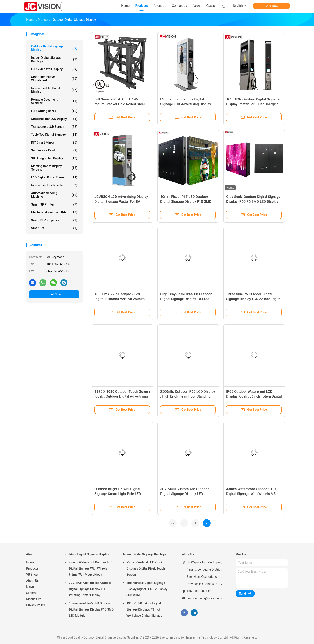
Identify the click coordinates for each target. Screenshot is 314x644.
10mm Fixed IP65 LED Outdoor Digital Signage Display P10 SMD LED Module (186, 202)
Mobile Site (34, 599)
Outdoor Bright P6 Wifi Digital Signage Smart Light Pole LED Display (118, 494)
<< (173, 523)
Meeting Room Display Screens (54, 168)
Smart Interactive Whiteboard (54, 79)
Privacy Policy (36, 605)
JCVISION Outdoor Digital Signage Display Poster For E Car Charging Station (253, 104)
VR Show (32, 575)
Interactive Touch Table (54, 185)
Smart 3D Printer (54, 204)
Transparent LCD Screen (54, 127)
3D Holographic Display (54, 158)
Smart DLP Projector (54, 220)
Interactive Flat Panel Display (54, 90)
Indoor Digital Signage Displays (54, 59)
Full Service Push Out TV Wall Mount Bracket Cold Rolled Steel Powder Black (119, 104)
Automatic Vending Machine (54, 195)
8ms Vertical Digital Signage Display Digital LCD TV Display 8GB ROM (147, 589)
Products (32, 568)
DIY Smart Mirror (54, 142)
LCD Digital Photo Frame (54, 177)
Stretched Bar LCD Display (54, 119)
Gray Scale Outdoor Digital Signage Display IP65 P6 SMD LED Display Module (253, 202)
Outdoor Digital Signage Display (54, 48)
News (30, 587)
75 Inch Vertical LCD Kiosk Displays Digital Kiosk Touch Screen (146, 568)
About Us (32, 581)
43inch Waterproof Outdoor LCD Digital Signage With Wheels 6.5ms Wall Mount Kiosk (253, 494)
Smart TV (54, 228)
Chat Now (272, 6)
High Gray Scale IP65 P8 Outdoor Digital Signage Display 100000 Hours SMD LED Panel (186, 299)
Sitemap (32, 593)
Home (30, 562)
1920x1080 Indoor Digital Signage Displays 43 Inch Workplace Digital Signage (144, 609)
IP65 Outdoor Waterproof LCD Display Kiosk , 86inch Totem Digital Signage (254, 396)
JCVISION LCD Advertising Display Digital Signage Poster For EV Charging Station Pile (121, 202)
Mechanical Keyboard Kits (54, 212)
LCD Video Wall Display (54, 69)
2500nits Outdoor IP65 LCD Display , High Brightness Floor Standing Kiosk (188, 396)
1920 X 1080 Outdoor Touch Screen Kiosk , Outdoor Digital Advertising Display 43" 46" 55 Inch (122, 396)
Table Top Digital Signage (54, 135)
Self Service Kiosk (54, 150)
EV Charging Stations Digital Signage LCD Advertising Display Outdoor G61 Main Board (186, 104)
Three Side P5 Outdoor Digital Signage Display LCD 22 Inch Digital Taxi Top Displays (254, 299)
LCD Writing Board (54, 111)
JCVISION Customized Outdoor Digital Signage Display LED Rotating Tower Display (184, 494)
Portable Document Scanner (54, 101)
